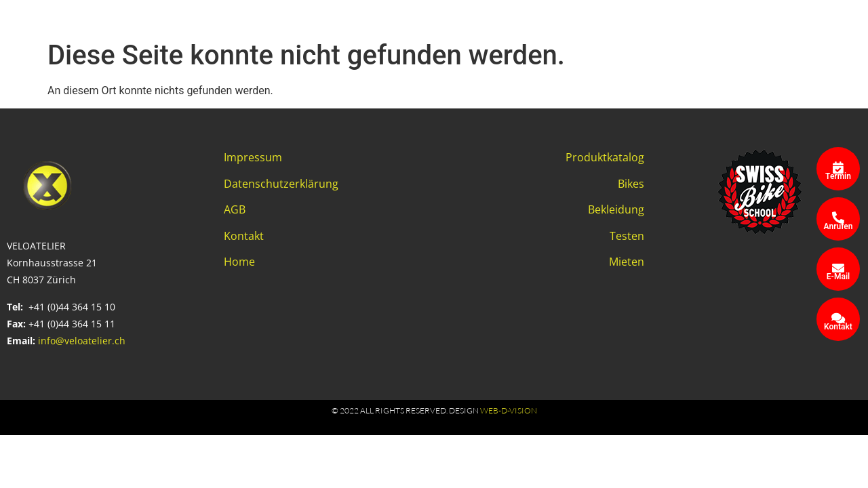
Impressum (253, 157)
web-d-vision (509, 410)
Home (239, 262)
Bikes (631, 184)
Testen (627, 236)
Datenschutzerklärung (281, 184)
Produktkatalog (605, 157)
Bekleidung (616, 209)
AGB (235, 209)
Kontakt (244, 236)
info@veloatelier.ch (82, 341)
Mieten (627, 262)
